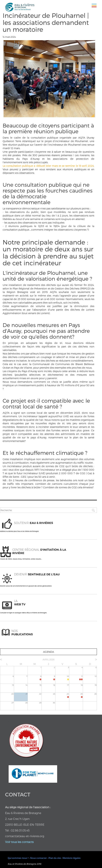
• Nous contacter (38, 858)
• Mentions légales (71, 858)
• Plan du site (54, 858)
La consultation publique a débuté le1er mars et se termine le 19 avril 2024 (48, 166)
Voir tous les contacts (19, 842)
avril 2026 (48, 659)
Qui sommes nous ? (18, 858)
